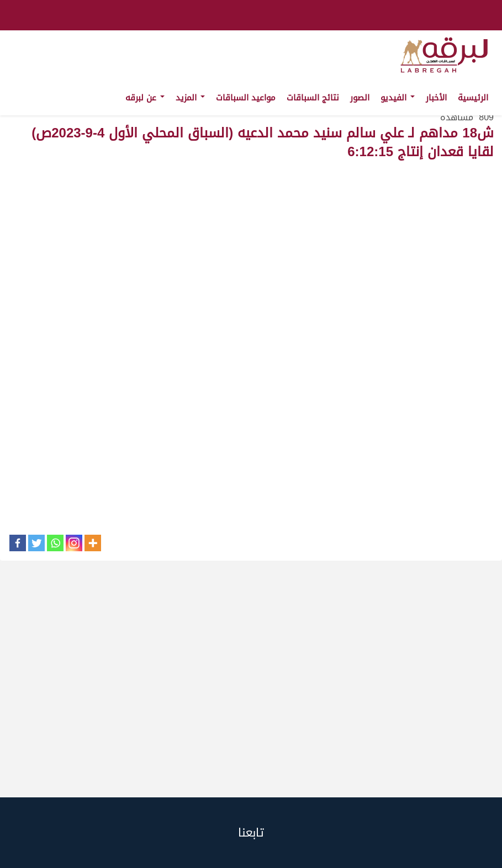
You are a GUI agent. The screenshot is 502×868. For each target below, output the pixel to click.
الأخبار (436, 98)
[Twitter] (36, 543)
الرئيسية (473, 98)
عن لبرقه (145, 98)
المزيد (190, 98)
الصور (360, 98)
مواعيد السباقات (246, 98)
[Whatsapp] (55, 543)
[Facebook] (18, 543)
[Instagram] (74, 543)
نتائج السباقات (313, 98)
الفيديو (398, 98)
